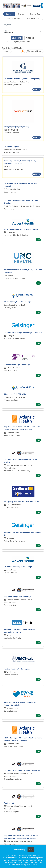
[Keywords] (23, 25)
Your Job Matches (13, 18)
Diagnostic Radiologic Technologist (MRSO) (22, 770)
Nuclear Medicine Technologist (17, 669)
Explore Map (35, 14)
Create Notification (35, 51)
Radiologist (9, 803)
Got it (31, 850)
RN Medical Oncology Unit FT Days (18, 567)
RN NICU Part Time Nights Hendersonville (21, 229)
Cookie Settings (19, 850)
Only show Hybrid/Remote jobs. (18, 42)
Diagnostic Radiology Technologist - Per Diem (23, 332)
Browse (21, 14)
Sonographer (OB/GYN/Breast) (16, 127)
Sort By (6, 51)
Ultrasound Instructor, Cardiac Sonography (22, 79)
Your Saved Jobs (33, 18)
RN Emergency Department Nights (18, 302)
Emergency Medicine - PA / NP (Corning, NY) (22, 501)
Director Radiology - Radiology (17, 365)
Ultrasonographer (11, 146)
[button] (30, 38)
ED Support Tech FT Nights (15, 394)
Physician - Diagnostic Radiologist (18, 596)
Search (9, 14)
